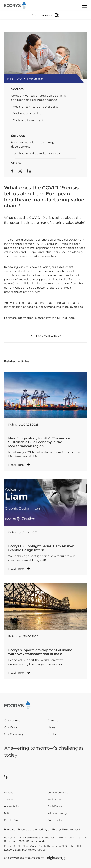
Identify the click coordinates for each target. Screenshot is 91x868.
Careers (53, 721)
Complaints (55, 820)
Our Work (11, 727)
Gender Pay (11, 820)
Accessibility (12, 806)
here (72, 318)
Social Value (55, 806)
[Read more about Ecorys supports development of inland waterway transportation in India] (45, 631)
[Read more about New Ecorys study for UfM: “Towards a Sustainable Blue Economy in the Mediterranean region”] (45, 421)
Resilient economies (27, 114)
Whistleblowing (57, 813)
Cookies (9, 799)
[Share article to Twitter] (20, 171)
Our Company (14, 734)
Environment (55, 799)
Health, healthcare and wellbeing (36, 107)
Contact (53, 734)
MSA (7, 813)
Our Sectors (12, 721)
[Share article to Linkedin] (29, 171)
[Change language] (45, 15)
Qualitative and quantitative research (39, 153)
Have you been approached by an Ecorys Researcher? (42, 830)
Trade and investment (28, 120)
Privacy (9, 793)
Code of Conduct (58, 793)
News (51, 727)
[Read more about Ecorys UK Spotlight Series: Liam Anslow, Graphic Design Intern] (45, 527)
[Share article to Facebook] (12, 171)
